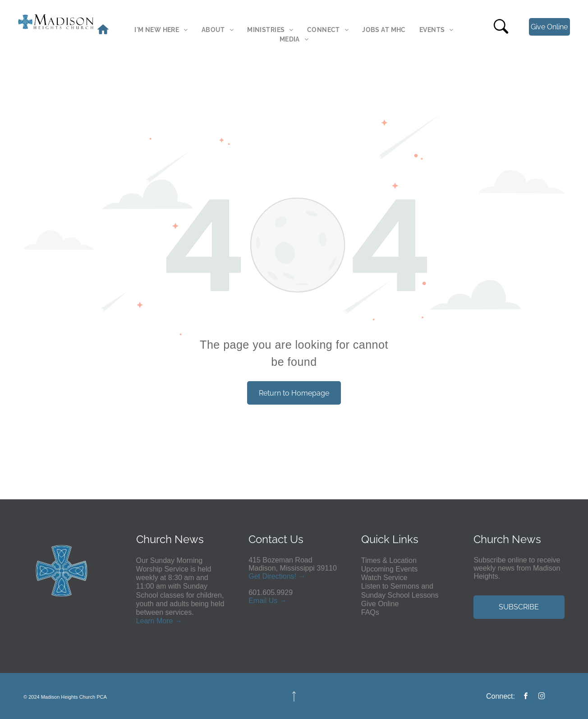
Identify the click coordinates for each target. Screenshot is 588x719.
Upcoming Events (389, 569)
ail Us (268, 601)
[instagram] (542, 697)
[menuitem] (161, 30)
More (165, 621)
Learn (145, 621)
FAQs (370, 612)
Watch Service (384, 578)
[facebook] (526, 697)
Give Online (380, 604)
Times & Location (389, 560)
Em (254, 601)
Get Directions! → (277, 576)
